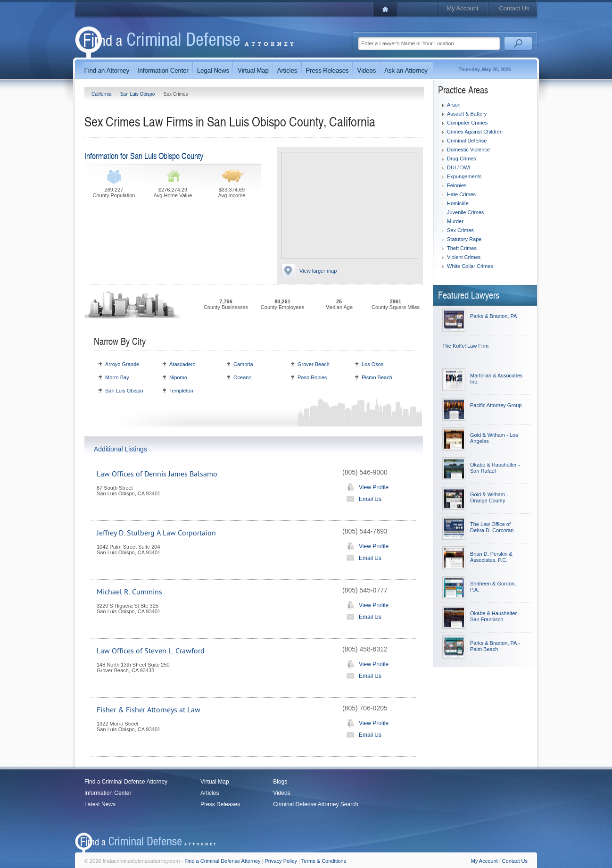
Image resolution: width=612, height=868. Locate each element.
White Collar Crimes (470, 266)
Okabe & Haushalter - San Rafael (495, 468)
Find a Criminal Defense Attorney (126, 782)
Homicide (458, 203)
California (102, 94)
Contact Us (514, 8)
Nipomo (178, 377)
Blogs (280, 782)
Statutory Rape (464, 239)
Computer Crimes (467, 123)
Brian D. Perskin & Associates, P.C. (491, 557)
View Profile (365, 487)
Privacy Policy (281, 861)
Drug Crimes (462, 159)
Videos (281, 793)
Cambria (243, 364)
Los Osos (372, 364)
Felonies (457, 185)
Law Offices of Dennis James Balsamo (157, 474)
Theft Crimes (462, 248)
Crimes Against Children (475, 132)
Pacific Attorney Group (496, 405)
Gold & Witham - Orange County (489, 497)
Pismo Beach (377, 377)
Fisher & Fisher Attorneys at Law (149, 710)
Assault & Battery (467, 114)
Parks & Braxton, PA (493, 316)
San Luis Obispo (138, 94)
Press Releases (220, 804)
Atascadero (182, 364)
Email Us (362, 499)
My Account (462, 8)
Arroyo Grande (122, 364)
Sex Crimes (460, 230)
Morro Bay (117, 377)
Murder (455, 221)
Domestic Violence (468, 150)
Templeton (181, 391)
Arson (454, 105)
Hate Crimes (461, 194)
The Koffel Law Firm (465, 346)
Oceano (243, 377)
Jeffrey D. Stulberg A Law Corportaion (156, 533)
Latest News (100, 804)
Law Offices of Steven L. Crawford (151, 651)
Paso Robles (312, 377)
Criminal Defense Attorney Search (316, 804)
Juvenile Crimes (465, 212)
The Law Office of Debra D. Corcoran (492, 527)
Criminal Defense (467, 141)
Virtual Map (215, 782)
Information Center (108, 793)
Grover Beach (314, 364)
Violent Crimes (464, 257)
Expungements (464, 176)
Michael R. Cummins (129, 592)
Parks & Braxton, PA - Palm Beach (495, 646)
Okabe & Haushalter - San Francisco (495, 616)
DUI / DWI (459, 167)
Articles (210, 793)
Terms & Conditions (324, 861)
